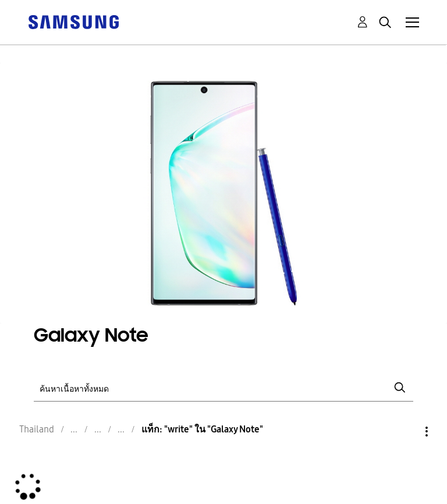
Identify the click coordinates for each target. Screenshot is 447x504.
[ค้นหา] (223, 388)
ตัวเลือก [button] (407, 432)
